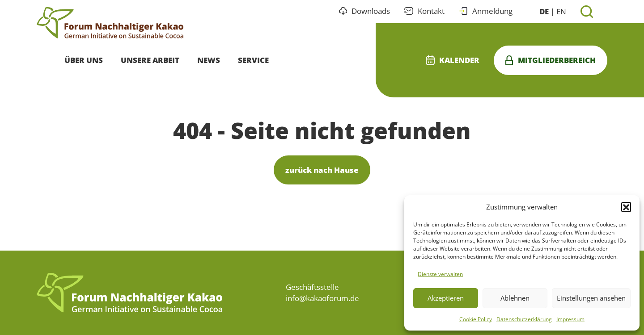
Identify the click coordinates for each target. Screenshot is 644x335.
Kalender (453, 60)
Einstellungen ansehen (591, 298)
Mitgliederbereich (551, 60)
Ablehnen (515, 298)
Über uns (84, 60)
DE (544, 11)
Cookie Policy (476, 319)
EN (561, 11)
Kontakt (424, 11)
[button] (626, 207)
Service (253, 60)
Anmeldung (486, 11)
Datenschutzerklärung (524, 319)
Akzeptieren (446, 298)
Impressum (570, 319)
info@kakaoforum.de (322, 298)
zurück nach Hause (322, 170)
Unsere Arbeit (150, 60)
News (209, 60)
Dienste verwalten (440, 274)
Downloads (365, 11)
